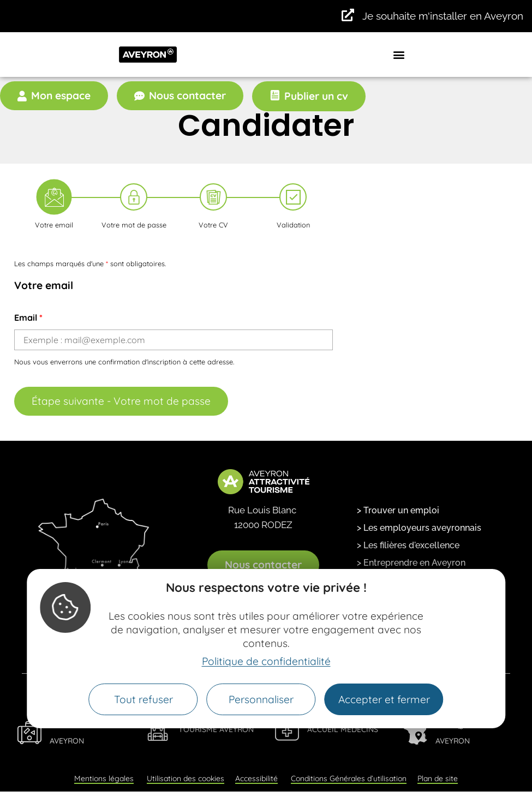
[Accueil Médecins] (287, 729)
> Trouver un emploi (398, 510)
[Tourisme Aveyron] (158, 729)
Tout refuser (144, 699)
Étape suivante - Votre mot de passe (121, 401)
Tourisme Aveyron (216, 729)
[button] (399, 54)
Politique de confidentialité (266, 661)
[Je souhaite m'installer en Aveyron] (348, 15)
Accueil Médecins (343, 729)
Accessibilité (256, 778)
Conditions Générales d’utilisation (349, 778)
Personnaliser (261, 699)
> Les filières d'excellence (408, 545)
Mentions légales (104, 778)
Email (28, 317)
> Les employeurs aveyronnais (419, 528)
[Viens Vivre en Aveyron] (29, 733)
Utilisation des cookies (186, 778)
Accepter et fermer (384, 699)
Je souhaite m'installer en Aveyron (443, 16)
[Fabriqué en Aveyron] (415, 733)
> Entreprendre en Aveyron (411, 563)
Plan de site (438, 778)
